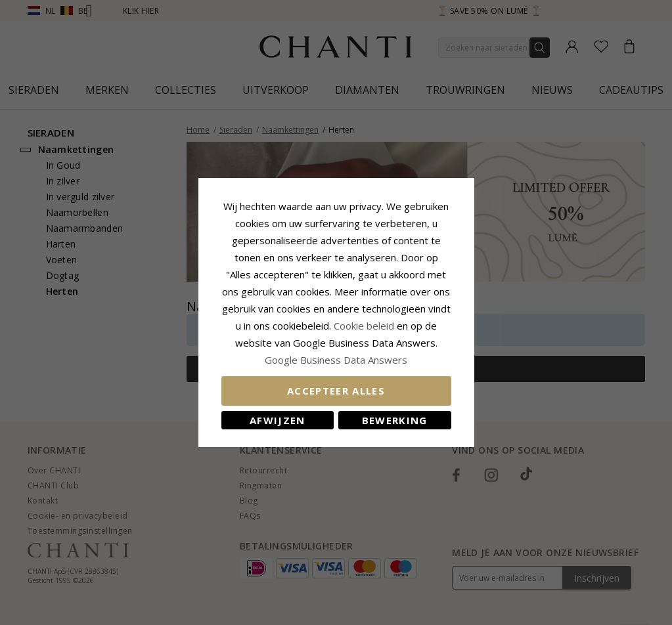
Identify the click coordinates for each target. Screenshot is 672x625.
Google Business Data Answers (336, 360)
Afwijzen (278, 420)
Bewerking (395, 420)
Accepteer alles (336, 391)
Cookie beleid (365, 326)
